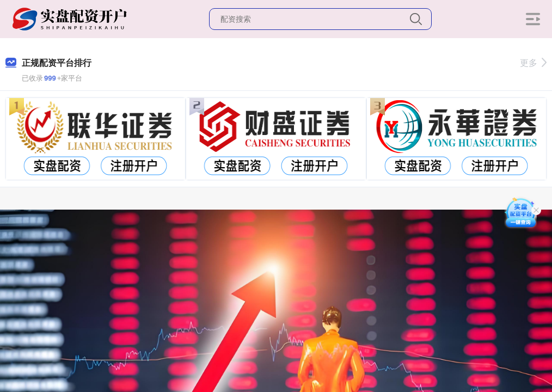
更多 (533, 63)
